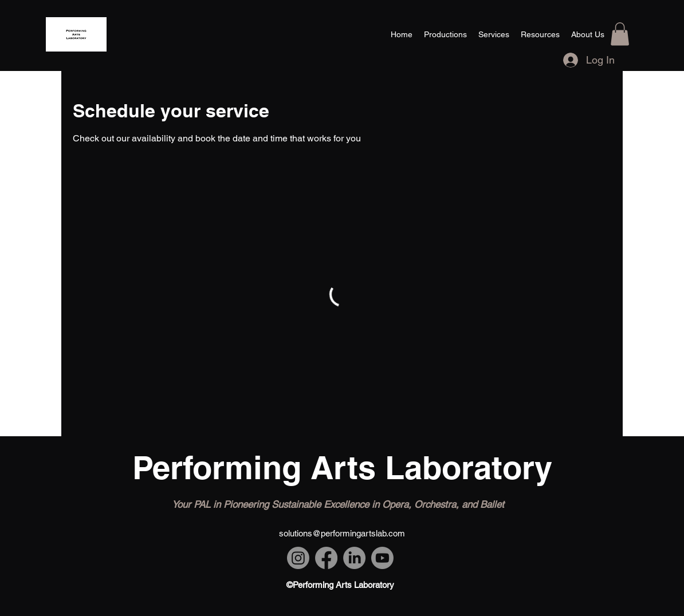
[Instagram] (298, 558)
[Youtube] (382, 558)
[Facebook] (326, 558)
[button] (620, 34)
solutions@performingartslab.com (342, 533)
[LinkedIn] (354, 558)
